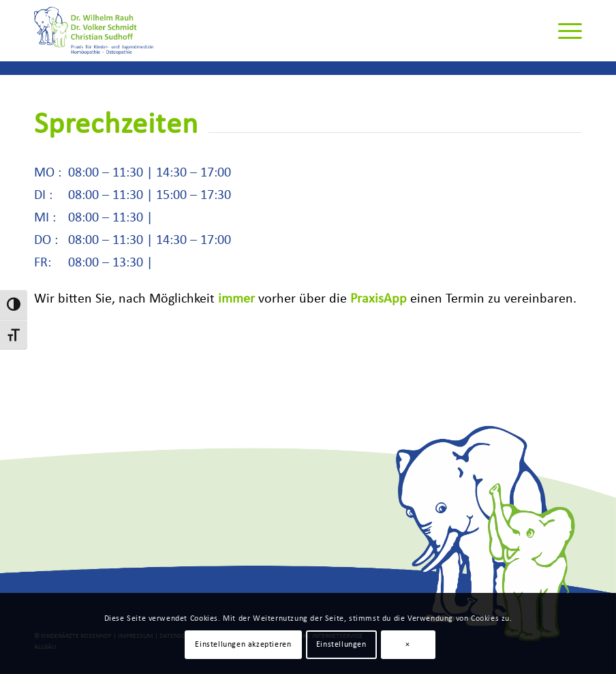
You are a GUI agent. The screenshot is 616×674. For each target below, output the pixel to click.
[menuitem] (563, 31)
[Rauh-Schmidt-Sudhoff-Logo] (94, 31)
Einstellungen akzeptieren (243, 645)
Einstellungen (341, 645)
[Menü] (563, 31)
